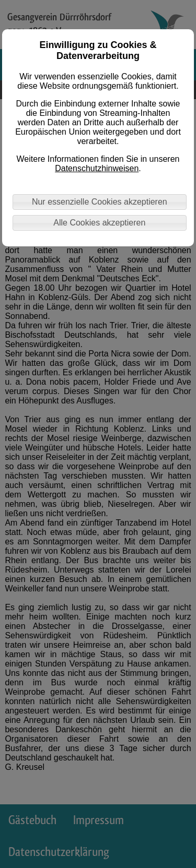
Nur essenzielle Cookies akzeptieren (100, 202)
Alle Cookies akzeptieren (99, 223)
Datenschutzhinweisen (97, 168)
